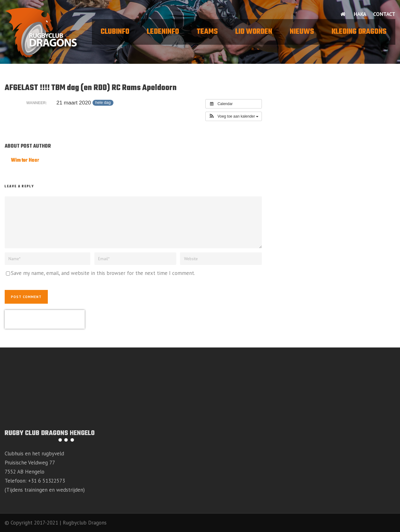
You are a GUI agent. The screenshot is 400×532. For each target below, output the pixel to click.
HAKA (360, 14)
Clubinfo (115, 32)
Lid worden (254, 32)
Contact (384, 14)
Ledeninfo (163, 32)
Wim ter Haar (25, 160)
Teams (207, 32)
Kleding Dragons (359, 32)
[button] (234, 116)
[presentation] (45, 319)
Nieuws (302, 32)
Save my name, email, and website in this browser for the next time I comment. (103, 273)
